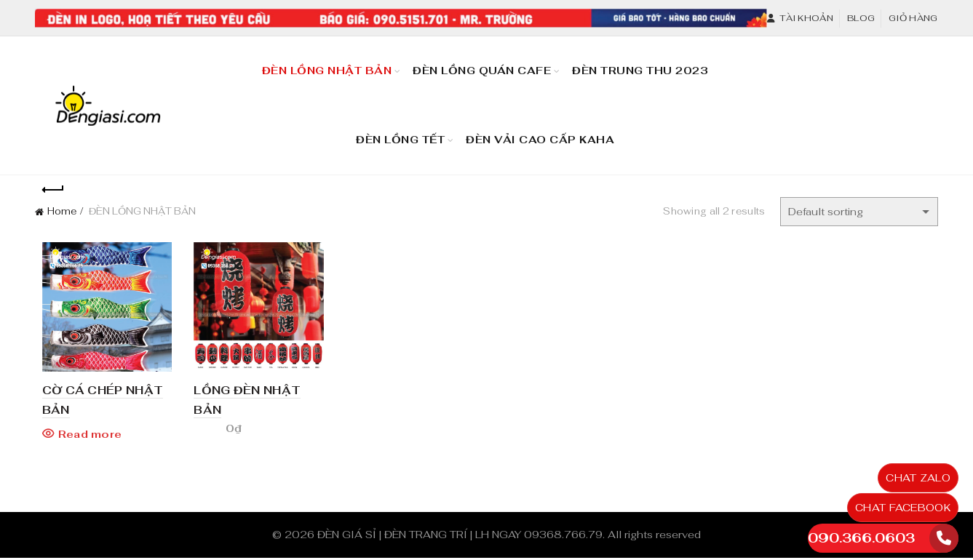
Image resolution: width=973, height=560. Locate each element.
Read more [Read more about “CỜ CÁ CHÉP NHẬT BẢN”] (83, 436)
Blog (861, 18)
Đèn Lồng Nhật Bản (327, 71)
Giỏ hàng (913, 18)
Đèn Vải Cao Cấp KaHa (545, 133)
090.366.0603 (861, 538)
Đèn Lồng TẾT (400, 140)
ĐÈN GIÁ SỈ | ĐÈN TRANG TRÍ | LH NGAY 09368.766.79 (460, 537)
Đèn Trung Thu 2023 (645, 64)
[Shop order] (859, 212)
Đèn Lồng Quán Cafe (487, 64)
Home (62, 211)
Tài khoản (800, 18)
